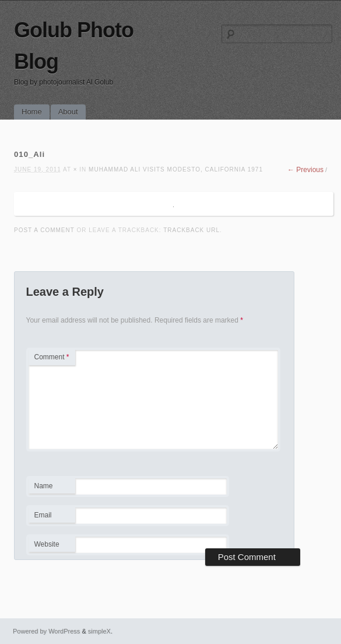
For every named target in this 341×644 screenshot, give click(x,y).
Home (32, 112)
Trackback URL (191, 230)
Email (52, 517)
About (68, 112)
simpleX (99, 631)
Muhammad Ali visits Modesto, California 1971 (176, 169)
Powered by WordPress (46, 631)
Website (47, 544)
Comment (52, 357)
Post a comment (44, 230)
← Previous (305, 170)
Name (52, 488)
